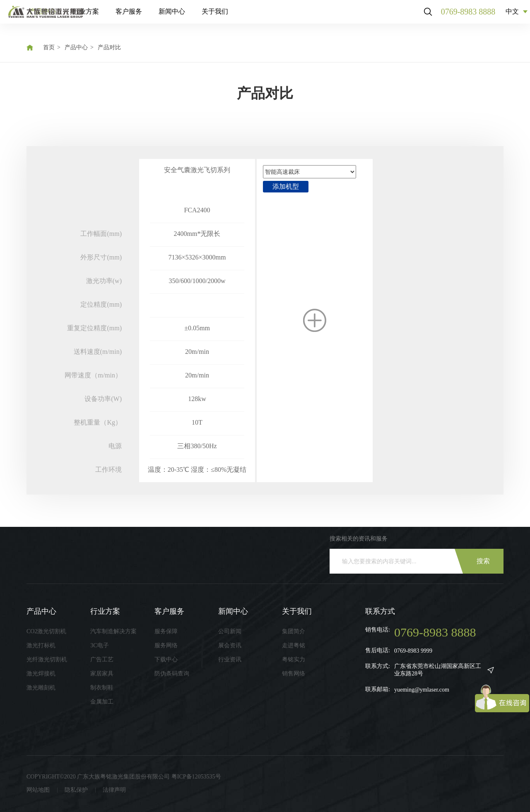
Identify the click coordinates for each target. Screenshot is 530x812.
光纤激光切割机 (47, 659)
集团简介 (294, 631)
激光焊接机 (41, 674)
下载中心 (166, 659)
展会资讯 (230, 645)
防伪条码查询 (172, 674)
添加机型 (286, 186)
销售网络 (294, 674)
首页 (49, 47)
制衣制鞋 (102, 688)
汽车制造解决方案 (113, 631)
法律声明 (114, 790)
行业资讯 (230, 659)
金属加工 (102, 702)
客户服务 (199, 16)
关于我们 (285, 16)
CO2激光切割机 (46, 631)
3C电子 (99, 645)
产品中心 (113, 16)
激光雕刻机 (41, 688)
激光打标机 (41, 645)
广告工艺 (102, 659)
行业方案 (156, 16)
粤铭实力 (294, 659)
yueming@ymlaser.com (422, 690)
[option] (197, 300)
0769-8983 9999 (413, 651)
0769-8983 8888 (462, 17)
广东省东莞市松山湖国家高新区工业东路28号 (438, 670)
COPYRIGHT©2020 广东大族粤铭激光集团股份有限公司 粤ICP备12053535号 (124, 777)
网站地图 (38, 790)
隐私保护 (76, 790)
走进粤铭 (294, 645)
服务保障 (166, 631)
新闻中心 (242, 16)
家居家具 (102, 674)
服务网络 (166, 645)
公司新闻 (230, 631)
